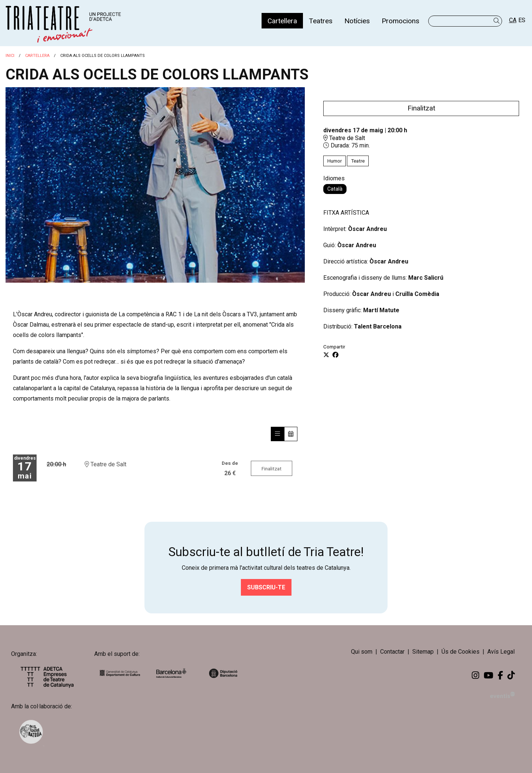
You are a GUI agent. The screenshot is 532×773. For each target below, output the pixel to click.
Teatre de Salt (344, 138)
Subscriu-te (266, 587)
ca (513, 20)
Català (335, 189)
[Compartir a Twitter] (326, 355)
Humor (335, 161)
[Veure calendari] (291, 434)
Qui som (362, 652)
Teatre (358, 161)
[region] (155, 185)
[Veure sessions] (277, 434)
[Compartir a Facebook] (335, 355)
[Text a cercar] (465, 21)
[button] (498, 21)
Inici (10, 56)
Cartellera (37, 56)
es (522, 20)
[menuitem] (282, 21)
